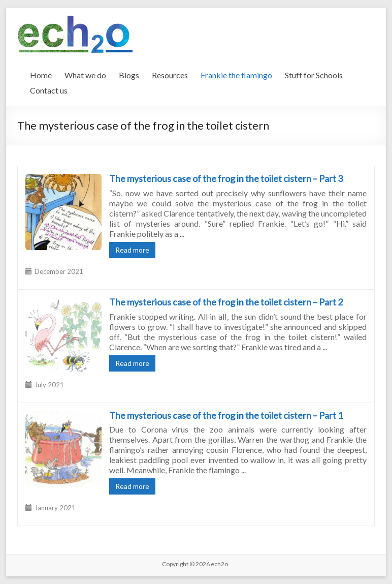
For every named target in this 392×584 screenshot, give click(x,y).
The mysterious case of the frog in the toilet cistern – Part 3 (226, 178)
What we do (85, 75)
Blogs (129, 75)
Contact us (49, 90)
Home (41, 75)
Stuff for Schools (314, 75)
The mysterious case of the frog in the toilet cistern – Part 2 (226, 302)
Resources (170, 75)
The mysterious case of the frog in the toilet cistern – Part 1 (226, 415)
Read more (132, 250)
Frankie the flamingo (236, 75)
